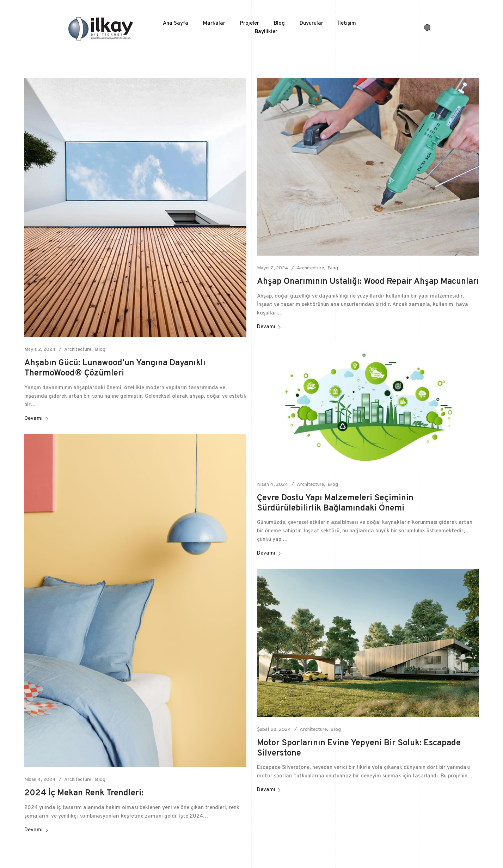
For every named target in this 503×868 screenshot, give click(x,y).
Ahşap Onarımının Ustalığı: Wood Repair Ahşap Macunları (368, 282)
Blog (279, 23)
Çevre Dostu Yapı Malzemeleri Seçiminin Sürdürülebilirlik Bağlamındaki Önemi (335, 503)
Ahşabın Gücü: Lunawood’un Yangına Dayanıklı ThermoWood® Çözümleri (115, 368)
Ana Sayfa (176, 23)
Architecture (78, 350)
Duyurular (311, 23)
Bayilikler (266, 32)
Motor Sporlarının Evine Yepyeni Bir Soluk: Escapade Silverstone (359, 748)
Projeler (250, 23)
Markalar (214, 23)
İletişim (347, 23)
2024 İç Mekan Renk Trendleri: (84, 793)
